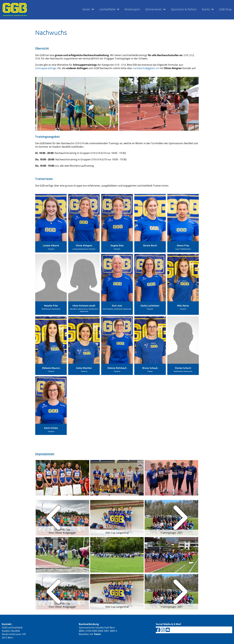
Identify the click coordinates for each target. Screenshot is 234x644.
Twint (97, 634)
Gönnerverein (155, 9)
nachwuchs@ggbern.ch (146, 68)
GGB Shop (225, 9)
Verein (88, 9)
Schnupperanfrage (46, 68)
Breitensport (132, 9)
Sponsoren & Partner (184, 9)
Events (208, 9)
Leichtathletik (109, 9)
